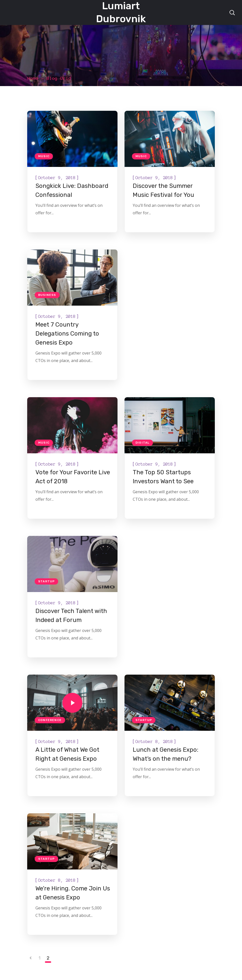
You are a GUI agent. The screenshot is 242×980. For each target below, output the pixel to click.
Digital (142, 443)
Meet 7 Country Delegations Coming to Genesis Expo (67, 334)
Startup (46, 581)
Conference (50, 720)
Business (47, 295)
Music (44, 156)
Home (33, 78)
